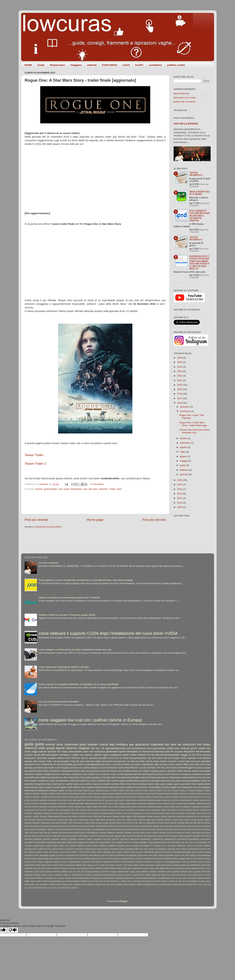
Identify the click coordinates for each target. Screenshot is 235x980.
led (170, 836)
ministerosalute (31, 849)
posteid (185, 781)
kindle (111, 836)
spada (133, 872)
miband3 (157, 846)
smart (187, 868)
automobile (42, 758)
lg (124, 842)
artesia (89, 800)
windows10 (43, 791)
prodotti (87, 859)
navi (156, 849)
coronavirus (76, 774)
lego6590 (38, 839)
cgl (41, 810)
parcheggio (186, 852)
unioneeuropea (139, 881)
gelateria (178, 826)
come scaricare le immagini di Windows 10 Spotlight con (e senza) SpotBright (79, 684)
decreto (90, 816)
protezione (138, 859)
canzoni (178, 807)
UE (78, 761)
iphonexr (28, 836)
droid (167, 774)
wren (201, 884)
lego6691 (73, 839)
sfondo (123, 784)
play (173, 781)
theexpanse (95, 878)
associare (175, 800)
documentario (30, 820)
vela (26, 884)
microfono (171, 846)
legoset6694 (51, 842)
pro (209, 781)
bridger (89, 807)
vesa (37, 884)
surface (148, 875)
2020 (180, 385)
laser (156, 836)
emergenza (186, 774)
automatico (63, 803)
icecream (47, 833)
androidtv (42, 800)
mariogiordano (62, 781)
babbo (98, 761)
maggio (184, 461)
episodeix (93, 758)
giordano (96, 778)
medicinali (74, 781)
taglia (154, 875)
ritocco (44, 865)
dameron (64, 816)
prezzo (80, 859)
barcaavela (141, 803)
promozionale (106, 859)
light (157, 764)
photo (192, 764)
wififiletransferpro (151, 884)
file (52, 764)
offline (100, 852)
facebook (45, 764)
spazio (177, 784)
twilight (158, 787)
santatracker (195, 865)
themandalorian (103, 787)
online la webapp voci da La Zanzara (199, 193)
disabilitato (142, 816)
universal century (153, 881)
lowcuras (163, 764)
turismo (107, 881)
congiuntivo (38, 813)
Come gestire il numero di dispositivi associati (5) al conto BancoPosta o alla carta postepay (86, 580)
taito (159, 875)
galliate (156, 826)
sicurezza (74, 768)
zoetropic (74, 888)
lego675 (90, 839)
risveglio (176, 758)
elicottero (168, 820)
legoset (60, 748)
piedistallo (133, 855)
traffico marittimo (43, 881)
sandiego (176, 865)
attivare (196, 800)
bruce (111, 807)
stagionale (29, 875)
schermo (107, 784)
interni (149, 833)
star (85, 489)
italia (55, 836)
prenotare (38, 768)
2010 (180, 503)
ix (70, 755)
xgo (26, 888)
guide (29, 744)
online (28, 752)
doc (198, 816)
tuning (151, 787)
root (63, 784)
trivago (96, 881)
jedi (59, 836)
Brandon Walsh (80, 794)
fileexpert (189, 823)
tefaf (75, 787)
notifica (39, 852)
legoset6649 (206, 839)
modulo (54, 849)
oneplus (119, 852)
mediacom (103, 846)
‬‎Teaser (61, 791)
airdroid (129, 797)
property (116, 859)
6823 (160, 791)
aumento (35, 803)
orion (132, 852)
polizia (193, 855)
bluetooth (43, 807)
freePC (139, 65)
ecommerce (120, 820)
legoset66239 (194, 839)
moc (88, 781)
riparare (201, 862)
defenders (98, 816)
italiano (138, 764)
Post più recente (36, 520)
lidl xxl (131, 842)
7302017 (183, 791)
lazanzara (159, 752)
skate (157, 868)
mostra (100, 849)
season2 (56, 868)
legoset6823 (72, 842)
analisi (27, 800)
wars (119, 489)
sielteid (112, 868)
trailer (42, 748)
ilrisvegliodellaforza (95, 764)
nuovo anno (65, 852)
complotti (188, 810)
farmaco (59, 778)
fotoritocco (64, 826)
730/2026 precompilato (196, 174)
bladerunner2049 (204, 803)
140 (66, 791)
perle (78, 855)
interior (143, 833)
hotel (27, 833)
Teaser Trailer (34, 455)
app (131, 744)
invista (194, 833)
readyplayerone (74, 862)
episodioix (103, 758)
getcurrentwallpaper (39, 829)
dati (70, 816)
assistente (142, 800)
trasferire (130, 787)
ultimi (124, 881)
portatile (39, 859)
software (65, 872)
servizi (92, 868)
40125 (174, 768)
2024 (180, 367)
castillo (180, 771)
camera (166, 807)
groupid (115, 829)
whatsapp (132, 884)
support (41, 787)
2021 (180, 380)
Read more (204, 184)
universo (164, 881)
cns (86, 758)
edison (135, 820)
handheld (160, 829)
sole (79, 872)
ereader (64, 823)
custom (36, 816)
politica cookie (176, 65)
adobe (76, 797)
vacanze (179, 752)
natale (75, 755)
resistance (139, 862)
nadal (136, 849)
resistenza (149, 862)
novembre (185, 411)
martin (88, 846)
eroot (70, 823)
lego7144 (107, 839)
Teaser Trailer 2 (35, 464)
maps (61, 846)
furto (83, 778)
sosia (157, 784)
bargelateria (152, 803)
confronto (28, 813)
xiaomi (31, 888)
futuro (132, 826)
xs (50, 888)
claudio (90, 810)
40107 (116, 791)
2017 (180, 398)
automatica (53, 803)
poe (183, 855)
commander (205, 771)
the (172, 752)
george (28, 829)
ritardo (38, 865)
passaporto (157, 781)
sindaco (145, 868)
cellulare (187, 771)
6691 (146, 791)
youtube (143, 768)
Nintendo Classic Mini (145, 794)
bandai (128, 803)
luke (209, 778)
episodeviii (206, 761)
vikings (65, 884)
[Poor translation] (13, 930)
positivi (57, 859)
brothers (105, 807)
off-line (88, 852)
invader (155, 833)
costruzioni (189, 744)
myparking (129, 849)
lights (137, 842)
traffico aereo (30, 881)
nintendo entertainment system (193, 849)
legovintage (175, 778)
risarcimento (30, 865)
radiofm (40, 862)
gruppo (122, 829)
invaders (162, 833)
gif (86, 829)
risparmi (123, 752)
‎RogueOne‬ (76, 489)
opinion (126, 852)
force (111, 758)
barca (134, 803)
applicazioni (142, 744)
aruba (95, 800)
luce (196, 778)
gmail (109, 829)
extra (124, 823)
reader (64, 862)
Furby (73, 761)
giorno (90, 829)
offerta (94, 852)
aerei (91, 797)
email (181, 820)
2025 (180, 362)
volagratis (90, 884)
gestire (89, 778)
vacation (202, 881)
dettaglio (116, 816)
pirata (140, 855)
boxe (83, 807)
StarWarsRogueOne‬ (187, 768)
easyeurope (83, 820)
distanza (190, 816)
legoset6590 (182, 839)
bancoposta (107, 761)
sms (81, 768)
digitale (129, 816)
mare (67, 846)
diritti (135, 816)
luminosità (202, 842)
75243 (59, 794)
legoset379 (135, 839)
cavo (38, 810)
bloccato (35, 807)
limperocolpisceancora (158, 842)
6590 (127, 791)
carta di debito (152, 761)
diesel (123, 816)
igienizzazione (80, 833)
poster (204, 781)
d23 (122, 774)
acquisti (207, 768)
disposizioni (181, 816)
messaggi (135, 846)
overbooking (149, 852)
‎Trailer (112, 489)
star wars (93, 489)
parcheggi (177, 852)
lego (112, 744)
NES (126, 794)
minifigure (122, 744)
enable (187, 820)
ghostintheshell (69, 829)
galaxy (138, 826)
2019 (180, 389)
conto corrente (64, 813)
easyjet (92, 820)
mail (209, 842)
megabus (121, 846)
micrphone (181, 846)
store (194, 784)
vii (190, 755)
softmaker (56, 872)
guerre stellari (198, 748)
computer (185, 748)
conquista (47, 813)
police (187, 855)
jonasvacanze (72, 836)
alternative (159, 797)
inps (208, 748)
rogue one (91, 865)
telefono (142, 755)
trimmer (144, 787)
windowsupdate (165, 884)
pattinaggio (44, 855)
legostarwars (148, 764)
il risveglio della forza (111, 778)
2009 (180, 507)
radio (45, 768)
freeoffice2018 (102, 826)
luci (196, 842)
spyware (198, 872)
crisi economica (97, 752)
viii (193, 755)
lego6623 (47, 839)
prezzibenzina (71, 859)
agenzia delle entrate (39, 771)
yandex (63, 888)
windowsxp (177, 884)
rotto (107, 865)
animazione (52, 800)
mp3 (165, 758)
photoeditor (120, 855)
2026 (180, 358)
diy (35, 755)
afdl (88, 761)
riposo (208, 862)
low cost (152, 758)
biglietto (192, 803)
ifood (72, 833)
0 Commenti (194, 186)
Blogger (124, 901)
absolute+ (37, 797)
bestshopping (183, 803)
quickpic (207, 859)
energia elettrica (204, 820)
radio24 (98, 755)
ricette (183, 862)
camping (154, 771)
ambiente (175, 797)
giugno (184, 456)
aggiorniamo (120, 797)
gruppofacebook (132, 829)
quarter (200, 859)
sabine (143, 865)
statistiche (59, 875)
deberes (75, 816)
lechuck (165, 836)
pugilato (182, 859)
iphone (208, 833)
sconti (57, 768)
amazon (167, 797)
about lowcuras (181, 93)
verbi (179, 787)
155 (158, 768)
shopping (65, 768)
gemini (185, 826)
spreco (191, 872)
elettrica (161, 820)
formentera (45, 826)
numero (56, 852)
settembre (185, 443)
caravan (163, 771)
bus (140, 771)
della (188, 761)
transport (76, 881)
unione (129, 881)
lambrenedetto (137, 836)
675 (155, 791)
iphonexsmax (46, 836)
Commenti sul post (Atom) (48, 527)
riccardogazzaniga (172, 862)
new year (176, 849)
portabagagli (205, 855)
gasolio (166, 826)
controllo (75, 813)
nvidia (73, 852)
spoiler (126, 755)
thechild (68, 878)
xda (209, 884)
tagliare (63, 787)
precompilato (75, 752)
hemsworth (178, 829)
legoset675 (62, 842)
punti (195, 859)
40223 (122, 791)
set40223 (99, 868)
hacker (149, 829)
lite (183, 842)
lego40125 (206, 836)
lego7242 (116, 839)
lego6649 (56, 839)
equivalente (46, 823)
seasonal (64, 868)
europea (112, 823)
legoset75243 (105, 842)
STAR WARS (110, 65)
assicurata (109, 800)
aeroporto (97, 797)
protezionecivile (150, 859)
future (127, 826)
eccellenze (110, 820)
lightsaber (144, 842)
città (73, 810)
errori (38, 764)
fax (144, 823)
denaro (109, 816)
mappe (55, 846)
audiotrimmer (205, 800)
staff (204, 872)
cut (118, 774)
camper (146, 771)
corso (130, 813)
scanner (88, 784)
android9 (34, 800)
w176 (198, 755)
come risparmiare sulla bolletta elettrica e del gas (64, 667)
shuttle (106, 868)
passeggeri (29, 855)
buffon (116, 807)
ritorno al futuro (59, 865)
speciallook (162, 872)
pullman (189, 859)
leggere (175, 836)
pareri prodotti (198, 852)
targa (164, 875)
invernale (170, 833)
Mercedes (205, 752)
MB (198, 752)
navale (151, 849)
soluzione (105, 872)
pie (127, 855)
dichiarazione (139, 748)
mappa (48, 846)
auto (96, 771)
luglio (183, 452)
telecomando (30, 878)
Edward (97, 794)
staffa (208, 872)
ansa (70, 800)
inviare (188, 833)
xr (48, 888)
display (164, 816)
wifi (36, 791)
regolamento (108, 862)
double (39, 820)
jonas (63, 836)
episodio (52, 752)
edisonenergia (145, 820)
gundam (142, 829)
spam (138, 872)
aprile (183, 465)
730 (102, 748)
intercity (136, 833)
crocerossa (180, 813)
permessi (84, 855)
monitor (61, 849)
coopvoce (95, 813)
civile (77, 810)
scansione (97, 784)
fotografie (68, 764)
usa (176, 881)
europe (105, 823)
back (95, 803)
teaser (201, 875)
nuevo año (48, 852)
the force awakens (86, 787)
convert (181, 761)
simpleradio (137, 868)
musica (94, 781)
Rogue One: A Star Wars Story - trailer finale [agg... (194, 424)
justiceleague (83, 836)
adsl (26, 771)
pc (56, 855)
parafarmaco (145, 781)
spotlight (184, 872)
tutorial (113, 881)
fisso (78, 778)
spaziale (153, 872)
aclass (200, 768)
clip (82, 758)
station (51, 875)
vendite (32, 884)
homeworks (206, 829)
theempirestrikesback (81, 878)
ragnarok (57, 862)
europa (99, 823)
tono (180, 878)
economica (175, 774)
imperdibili (157, 744)
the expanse (59, 878)
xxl (58, 888)
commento (172, 761)
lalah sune (126, 836)
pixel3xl (161, 855)
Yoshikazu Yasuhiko (187, 794)
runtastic (119, 865)
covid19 (91, 774)
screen (50, 868)
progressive (95, 859)
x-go (205, 884)
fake (140, 823)
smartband (194, 868)
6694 (151, 791)
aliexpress (150, 797)
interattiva (136, 778)
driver (54, 820)
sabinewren (151, 865)
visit (70, 884)
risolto (51, 768)
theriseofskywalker (170, 755)
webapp (119, 884)
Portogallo (159, 794)
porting (45, 859)
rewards (157, 862)
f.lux (133, 823)
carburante (206, 807)
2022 (180, 376)
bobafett (126, 771)
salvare (169, 865)
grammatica (78, 764)
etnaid (93, 823)
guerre (55, 755)
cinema (39, 489)
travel (137, 787)
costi (85, 774)
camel (134, 807)
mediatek (112, 846)
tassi (168, 875)
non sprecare (30, 852)
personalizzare (95, 855)
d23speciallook (53, 816)
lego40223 (29, 839)
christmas (75, 758)
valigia (173, 787)
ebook (103, 820)
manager (28, 846)
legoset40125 (158, 839)
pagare (123, 781)
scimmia (115, 784)
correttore (118, 813)
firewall (72, 778)
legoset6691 (40, 842)
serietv (184, 758)
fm (55, 764)
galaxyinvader (147, 826)
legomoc (165, 778)
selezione (85, 868)
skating (162, 868)
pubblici (167, 859)
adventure (84, 797)
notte (108, 781)
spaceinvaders (123, 872)
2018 (180, 394)
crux (198, 813)
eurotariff (206, 774)
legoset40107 (146, 839)
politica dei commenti (184, 102)
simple (118, 868)
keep (106, 836)
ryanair (130, 865)
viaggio (184, 755)
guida (40, 744)
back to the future (106, 803)
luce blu (202, 778)
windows (113, 768)
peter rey (105, 855)
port (198, 855)
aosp (83, 771)
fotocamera (54, 826)
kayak (101, 836)
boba (120, 771)
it (52, 836)
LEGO (126, 65)
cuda (208, 813)
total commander (189, 878)
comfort (163, 761)
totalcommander (204, 878)
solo (83, 872)
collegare (103, 810)
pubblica (160, 859)
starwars (104, 489)
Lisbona (112, 794)
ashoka (101, 800)
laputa (151, 836)
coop (89, 813)
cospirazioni (138, 813)
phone (112, 855)
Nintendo (132, 794)
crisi (97, 774)
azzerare (102, 771)
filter (195, 823)
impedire (103, 833)
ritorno (50, 865)
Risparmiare (58, 65)
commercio (130, 810)
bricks (67, 758)
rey (163, 862)
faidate (43, 778)
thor (173, 878)
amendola (183, 797)
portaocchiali (30, 859)
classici (83, 810)
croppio (193, 813)
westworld (29, 791)
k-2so (91, 836)
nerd (170, 849)
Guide (41, 65)
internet (144, 778)
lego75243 (125, 839)
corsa (125, 813)
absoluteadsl (47, 797)
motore (106, 849)
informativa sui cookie (185, 98)
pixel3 (155, 855)
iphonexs (36, 836)
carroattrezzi (30, 810)
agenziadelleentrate (115, 748)
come (60, 744)
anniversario (62, 800)
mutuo (122, 849)
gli (94, 829)
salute (163, 865)
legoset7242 (94, 842)
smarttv (202, 868)
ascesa (90, 771)
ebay (97, 820)
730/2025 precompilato (196, 238)
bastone (166, 803)
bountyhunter (120, 761)
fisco (149, 748)
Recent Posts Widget (181, 282)
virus (195, 787)
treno (90, 881)
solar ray (72, 872)
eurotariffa (29, 778)
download (47, 820)
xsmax (54, 888)
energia (193, 820)
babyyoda (89, 803)
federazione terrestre (155, 823)
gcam (172, 826)
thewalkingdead (164, 878)
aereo (82, 761)
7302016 (175, 791)
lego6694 (82, 839)
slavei (135, 784)
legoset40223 (170, 839)
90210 (64, 794)
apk (75, 800)
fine (203, 823)
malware (33, 781)
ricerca (49, 784)
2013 (180, 489)
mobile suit (42, 849)
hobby (207, 744)
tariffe (70, 787)
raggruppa (48, 862)
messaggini (145, 846)
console (55, 813)
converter (56, 774)
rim (188, 862)
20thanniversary (102, 791)
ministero (207, 846)
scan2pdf (28, 868)
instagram (111, 833)
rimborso (194, 862)
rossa (102, 865)
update (171, 881)
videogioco (44, 884)
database (129, 774)
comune (196, 810)
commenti (29, 774)
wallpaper (206, 787)
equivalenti (56, 823)
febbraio (185, 470)
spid (167, 752)
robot (84, 865)
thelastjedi (133, 752)
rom (98, 865)
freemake (83, 826)
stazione (68, 875)
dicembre (185, 407)
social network (46, 872)
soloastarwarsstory (93, 872)
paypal (52, 855)
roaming (57, 784)
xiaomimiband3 (40, 888)
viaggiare (84, 748)
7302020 (199, 791)
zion (68, 888)
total (116, 787)
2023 (180, 371)
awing (71, 803)
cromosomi (105, 774)
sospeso (113, 872)
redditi (170, 748)
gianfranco (80, 829)
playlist (177, 855)
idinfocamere (64, 833)
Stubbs (175, 794)
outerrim (115, 781)
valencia (28, 761)
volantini (99, 884)
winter (196, 884)
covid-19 (147, 813)
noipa (65, 752)
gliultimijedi (112, 752)
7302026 (52, 794)
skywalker (192, 758)
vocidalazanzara (79, 884)
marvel (95, 846)
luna (27, 781)
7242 (169, 791)
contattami (155, 65)
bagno (122, 803)
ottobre (184, 438)
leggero (182, 836)
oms (113, 852)
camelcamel (142, 807)
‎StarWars (152, 768)
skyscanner (171, 868)
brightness (96, 807)
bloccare (28, 807)
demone (138, 774)
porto (51, 859)
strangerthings (78, 875)
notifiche (102, 781)
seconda (72, 868)
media (171, 764)
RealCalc (168, 794)
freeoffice (91, 826)
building (122, 807)
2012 (180, 494)
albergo (142, 797)
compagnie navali (159, 810)
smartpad (143, 784)
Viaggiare (76, 65)
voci (102, 768)
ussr (184, 881)
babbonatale (79, 803)
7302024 (36, 794)
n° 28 (79, 852)
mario (52, 781)
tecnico (207, 875)
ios (133, 764)
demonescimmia (150, 774)
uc (120, 881)
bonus (71, 807)
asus (92, 761)
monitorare (69, 849)
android (92, 65)
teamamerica (182, 875)
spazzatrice (186, 784)
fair (137, 823)
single (152, 868)
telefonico (40, 878)
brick (129, 748)
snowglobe (29, 872)
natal (146, 849)
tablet (57, 787)
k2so (96, 836)
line (169, 842)
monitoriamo (79, 849)
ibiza (41, 833)
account (63, 797)
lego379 (189, 836)
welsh (125, 884)
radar (34, 862)
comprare (39, 774)
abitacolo (28, 797)
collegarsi (112, 810)
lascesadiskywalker (138, 758)
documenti (148, 752)
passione (167, 781)
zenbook (53, 791)
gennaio (184, 474)
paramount (168, 852)
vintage (42, 761)
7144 (164, 791)
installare (119, 833)
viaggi (35, 752)
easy (76, 820)
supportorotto (138, 875)
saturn (203, 865)
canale (172, 807)
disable (150, 816)
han (154, 829)
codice (96, 810)
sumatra (88, 875)
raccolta (28, 862)
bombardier (52, 807)
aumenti (28, 803)
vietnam (52, 884)
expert (119, 823)
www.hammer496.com (128, 768)
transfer (69, 881)
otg (136, 852)
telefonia (207, 758)
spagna (170, 784)
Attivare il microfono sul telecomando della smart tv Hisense (69, 598)
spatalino (145, 872)
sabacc (136, 865)
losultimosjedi (187, 778)
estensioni (197, 774)
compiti (181, 810)
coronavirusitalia (107, 813)
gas (161, 826)
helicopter (169, 829)
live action (189, 842)
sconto (43, 868)
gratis (83, 744)
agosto (184, 447)
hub (31, 833)
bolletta (60, 758)
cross (113, 774)
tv (118, 881)
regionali (99, 862)
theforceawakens (92, 768)
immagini (64, 755)
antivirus (77, 771)
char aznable (49, 810)
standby (37, 875)
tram (63, 881)
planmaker (170, 855)
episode (43, 752)
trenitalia (84, 881)
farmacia (51, 778)
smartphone (115, 755)
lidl (126, 842)
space (163, 784)
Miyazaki (119, 794)
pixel (150, 855)
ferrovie (167, 823)
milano (189, 846)
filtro (66, 778)
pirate (145, 855)
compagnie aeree (143, 810)
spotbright (175, 872)
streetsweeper (204, 784)
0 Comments (97, 484)
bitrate (114, 771)
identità (55, 833)
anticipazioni (30, 758)
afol (93, 748)
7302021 (207, 791)
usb (180, 881)
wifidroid (140, 884)
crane (153, 813)
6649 (137, 791)
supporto (49, 787)
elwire (175, 820)
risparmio (72, 748)
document (195, 761)
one (60, 489)
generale (192, 826)
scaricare (36, 868)
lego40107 (197, 836)
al (138, 797)
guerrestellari (51, 489)
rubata (112, 865)
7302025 (44, 794)
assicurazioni (132, 800)
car (128, 761)
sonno (151, 784)
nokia (208, 849)
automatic (44, 803)
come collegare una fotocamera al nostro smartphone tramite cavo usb (75, 650)
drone (65, 820)
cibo (57, 810)
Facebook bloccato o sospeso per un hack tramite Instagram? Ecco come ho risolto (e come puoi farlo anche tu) (199, 262)
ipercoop (201, 833)
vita (199, 787)
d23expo (43, 816)
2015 (180, 480)
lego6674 (64, 839)
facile (37, 778)
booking (77, 807)
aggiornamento (108, 797)
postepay (29, 768)
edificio (129, 820)
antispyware (67, 771)
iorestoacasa (155, 778)
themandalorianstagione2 (147, 878)
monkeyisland (91, 849)
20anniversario (89, 791)
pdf (170, 758)
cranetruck (161, 813)
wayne (113, 884)
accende (56, 797)
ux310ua (165, 787)
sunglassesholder (110, 875)
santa (76, 784)
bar (109, 771)
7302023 (28, 794)
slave (129, 784)
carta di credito (137, 761)
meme (159, 758)
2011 (180, 498)
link (173, 842)
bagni (116, 803)
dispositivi (171, 816)
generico (207, 826)
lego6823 (98, 839)
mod (49, 849)
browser (134, 771)
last (160, 836)
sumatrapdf (97, 875)
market (73, 846)
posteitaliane (195, 781)
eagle (71, 820)
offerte (186, 764)
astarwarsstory (186, 800)
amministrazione (195, 797)
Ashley (70, 794)
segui (78, 868)
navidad (179, 764)
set (179, 744)
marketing (81, 846)
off (83, 852)
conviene (82, 813)
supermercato (31, 787)
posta (178, 781)
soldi (200, 758)
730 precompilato (61, 761)
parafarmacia (133, 781)
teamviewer (193, 875)
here (185, 829)
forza (117, 758)
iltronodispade (93, 833)
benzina (174, 803)
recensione (86, 862)
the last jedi (153, 755)
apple (79, 800)
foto (199, 744)
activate (70, 797)
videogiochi (187, 787)
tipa (112, 787)
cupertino (28, 816)
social (36, 872)
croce (173, 813)
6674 (141, 791)
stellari (134, 755)
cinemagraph (65, 810)
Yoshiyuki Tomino (203, 794)
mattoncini (31, 748)
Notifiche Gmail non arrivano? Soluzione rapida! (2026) (67, 615)
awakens (52, 758)
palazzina (159, 852)
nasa (141, 849)
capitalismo (187, 807)
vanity (208, 881)
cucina (203, 813)
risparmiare (71, 744)
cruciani (29, 755)
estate (87, 823)
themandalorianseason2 (125, 878)
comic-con (121, 810)
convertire (66, 774)
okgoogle (107, 852)
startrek (44, 875)
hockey (198, 829)
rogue (67, 489)
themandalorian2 (108, 878)
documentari (205, 816)
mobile (82, 781)
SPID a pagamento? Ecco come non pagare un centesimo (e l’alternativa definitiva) (200, 216)
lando (146, 836)
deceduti (83, 816)
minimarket (197, 846)
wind (106, 768)
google (51, 748)
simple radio (127, 868)
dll (195, 816)
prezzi (62, 859)
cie (140, 752)
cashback (171, 771)
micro (164, 846)
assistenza (166, 800)
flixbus (27, 826)
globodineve (101, 829)
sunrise (121, 875)
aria (84, 800)
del (104, 816)
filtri (199, 823)
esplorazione (78, 823)
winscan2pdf (187, 884)
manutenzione (39, 846)
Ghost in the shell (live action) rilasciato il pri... (195, 431)
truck (101, 881)
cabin (128, 807)
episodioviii (30, 764)
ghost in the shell (55, 829)
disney (161, 774)
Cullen (90, 794)
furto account (119, 826)
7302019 (191, 791)
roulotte (69, 784)
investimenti (180, 833)
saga (158, 865)
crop (187, 813)
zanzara (206, 755)
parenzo (88, 755)
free (59, 752)
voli (104, 884)
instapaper (128, 833)
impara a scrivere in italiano (118, 764)
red (93, 862)
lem (113, 842)
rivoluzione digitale (74, 865)
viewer (59, 884)
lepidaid (119, 842)
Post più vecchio (154, 520)
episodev (28, 823)
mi (152, 846)
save (209, 865)
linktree (178, 842)
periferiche (70, 855)
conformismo (205, 810)
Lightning (104, 794)
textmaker (49, 878)
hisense (191, 829)
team (173, 875)
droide (59, 820)
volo (108, 884)
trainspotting (56, 881)
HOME (28, 65)
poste (208, 764)
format (60, 764)
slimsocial (180, 868)
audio (85, 752)
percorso (62, 855)
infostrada (126, 778)
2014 (180, 485)
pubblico (174, 859)
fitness (208, 823)
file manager (180, 823)
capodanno (196, 807)
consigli (47, 774)
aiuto (134, 797)
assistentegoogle (154, 800)
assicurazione (120, 800)
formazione (35, 826)
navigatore (163, 849)
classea (195, 771)
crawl (168, 813)
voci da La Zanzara (186, 123)
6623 (132, 791)
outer (141, 852)
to (176, 878)
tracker (122, 787)
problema (29, 784)
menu (128, 846)
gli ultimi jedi (44, 755)
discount (157, 816)
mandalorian (43, 781)
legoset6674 (30, 842)
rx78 (125, 865)
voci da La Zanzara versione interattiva (59, 702)
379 (111, 791)
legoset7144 (83, 842)
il (85, 764)
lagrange (118, 836)
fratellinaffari (74, 826)
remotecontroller (128, 862)
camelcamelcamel (155, 807)
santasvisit (185, 865)
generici (200, 826)
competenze (172, 810)
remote (117, 862)
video (35, 761)
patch (36, 855)
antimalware (55, 771)
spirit (169, 872)
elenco (154, 820)
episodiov (37, 823)
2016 (180, 403)
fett (172, 823)
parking (207, 852)
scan (81, 784)
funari (110, 826)
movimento (114, 849)
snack (208, 868)
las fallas (124, 758)
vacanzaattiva (192, 881)
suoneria (128, 875)
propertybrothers (127, 859)
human (36, 833)
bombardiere (63, 807)
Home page (95, 520)
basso (160, 803)
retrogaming (40, 784)
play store (200, 764)
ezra (129, 823)
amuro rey (206, 797)
